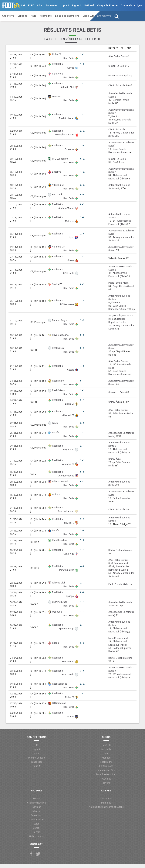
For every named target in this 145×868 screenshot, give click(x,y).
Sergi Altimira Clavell (123, 286)
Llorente (116, 303)
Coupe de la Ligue (132, 5)
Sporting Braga (60, 602)
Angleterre (8, 16)
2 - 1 (82, 270)
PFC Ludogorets (60, 159)
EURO (31, 5)
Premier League (37, 758)
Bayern (106, 783)
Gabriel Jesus (36, 836)
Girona (71, 260)
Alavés (71, 68)
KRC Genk (57, 195)
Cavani (36, 828)
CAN (40, 5)
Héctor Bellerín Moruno (120, 550)
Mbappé (36, 811)
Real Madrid (58, 381)
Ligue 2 (76, 5)
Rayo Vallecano (60, 335)
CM (23, 5)
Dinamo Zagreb (60, 320)
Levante (56, 97)
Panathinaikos (60, 540)
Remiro (115, 116)
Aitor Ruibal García (118, 56)
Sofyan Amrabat (120, 563)
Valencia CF (58, 247)
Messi (36, 799)
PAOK (55, 423)
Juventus (106, 779)
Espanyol (57, 172)
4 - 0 (82, 366)
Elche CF (57, 54)
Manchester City (106, 770)
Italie (34, 16)
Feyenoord (69, 450)
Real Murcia (58, 348)
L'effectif (93, 39)
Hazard (36, 832)
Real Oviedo (58, 390)
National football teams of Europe (106, 807)
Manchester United (106, 774)
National (89, 5)
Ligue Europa (90, 16)
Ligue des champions (67, 16)
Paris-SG (106, 745)
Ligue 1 (65, 5)
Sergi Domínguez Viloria (121, 316)
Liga (37, 754)
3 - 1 (82, 115)
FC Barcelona (67, 304)
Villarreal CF (58, 185)
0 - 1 (82, 482)
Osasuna (69, 149)
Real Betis (69, 58)
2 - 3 (82, 643)
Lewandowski (37, 820)
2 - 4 (82, 625)
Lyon (72, 237)
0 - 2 (82, 159)
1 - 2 (82, 84)
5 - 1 (82, 381)
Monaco (106, 758)
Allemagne (46, 16)
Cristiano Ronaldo (37, 803)
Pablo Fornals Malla (118, 283)
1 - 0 (82, 64)
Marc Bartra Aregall (118, 76)
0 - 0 (82, 195)
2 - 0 (82, 146)
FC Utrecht (69, 273)
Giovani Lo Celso (117, 66)
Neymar (37, 807)
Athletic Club (68, 87)
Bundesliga (37, 762)
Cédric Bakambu (117, 85)
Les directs (104, 16)
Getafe (71, 370)
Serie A (37, 766)
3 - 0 (82, 217)
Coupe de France (107, 5)
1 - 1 (82, 54)
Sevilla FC (57, 284)
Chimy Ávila (115, 402)
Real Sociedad (67, 118)
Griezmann (37, 815)
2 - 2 (82, 97)
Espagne (22, 16)
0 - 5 (82, 472)
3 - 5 (82, 301)
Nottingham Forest (64, 135)
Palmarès (51, 5)
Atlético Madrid (66, 208)
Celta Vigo (57, 74)
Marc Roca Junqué (118, 638)
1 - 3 (82, 320)
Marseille (106, 749)
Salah (37, 824)
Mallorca (70, 221)
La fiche (51, 39)
